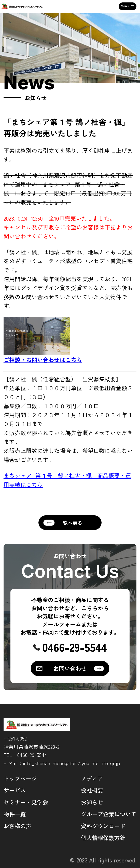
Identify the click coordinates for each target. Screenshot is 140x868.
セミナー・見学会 (26, 802)
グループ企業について (109, 814)
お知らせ (92, 802)
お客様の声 (17, 826)
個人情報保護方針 (103, 838)
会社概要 (92, 790)
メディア (92, 778)
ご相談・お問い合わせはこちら (43, 360)
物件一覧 (15, 814)
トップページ (20, 778)
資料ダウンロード (103, 826)
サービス (15, 790)
